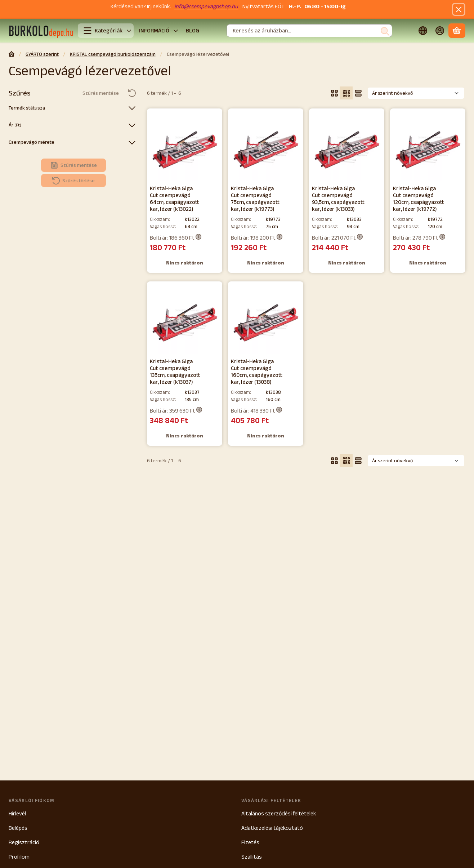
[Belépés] (440, 31)
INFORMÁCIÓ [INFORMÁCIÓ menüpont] (154, 30)
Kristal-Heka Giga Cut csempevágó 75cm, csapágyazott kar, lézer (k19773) (255, 199)
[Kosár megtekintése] (457, 31)
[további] (176, 31)
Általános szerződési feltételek (279, 813)
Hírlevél (17, 813)
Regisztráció (24, 842)
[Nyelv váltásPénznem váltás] (423, 31)
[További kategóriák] (129, 31)
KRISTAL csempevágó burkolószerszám (113, 54)
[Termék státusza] (132, 108)
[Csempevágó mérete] (132, 142)
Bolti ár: (176, 237)
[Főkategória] (12, 55)
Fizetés (250, 842)
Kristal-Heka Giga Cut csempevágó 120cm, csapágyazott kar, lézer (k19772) (419, 199)
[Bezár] (459, 10)
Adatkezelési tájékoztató (272, 828)
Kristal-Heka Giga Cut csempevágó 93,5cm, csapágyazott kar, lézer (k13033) (338, 199)
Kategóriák (103, 31)
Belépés (18, 828)
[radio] (334, 93)
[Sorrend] (416, 93)
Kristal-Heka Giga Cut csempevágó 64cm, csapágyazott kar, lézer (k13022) (175, 199)
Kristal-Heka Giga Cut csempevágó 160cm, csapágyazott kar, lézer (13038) (257, 371)
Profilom (19, 857)
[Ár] (132, 125)
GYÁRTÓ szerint (42, 54)
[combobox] (309, 31)
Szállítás (252, 857)
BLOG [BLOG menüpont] (193, 30)
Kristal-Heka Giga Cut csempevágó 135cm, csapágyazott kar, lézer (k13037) (175, 371)
